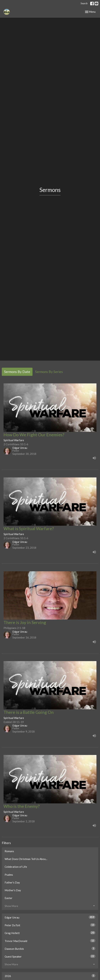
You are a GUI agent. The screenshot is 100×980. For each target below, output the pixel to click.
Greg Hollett (50, 933)
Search (84, 3)
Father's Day (12, 882)
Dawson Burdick (50, 949)
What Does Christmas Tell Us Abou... (26, 859)
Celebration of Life (16, 867)
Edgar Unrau (50, 917)
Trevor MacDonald (50, 941)
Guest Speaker (50, 956)
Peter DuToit (50, 925)
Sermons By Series (49, 372)
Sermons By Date (17, 372)
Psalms (9, 875)
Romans (9, 851)
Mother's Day (13, 890)
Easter (9, 898)
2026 (50, 976)
